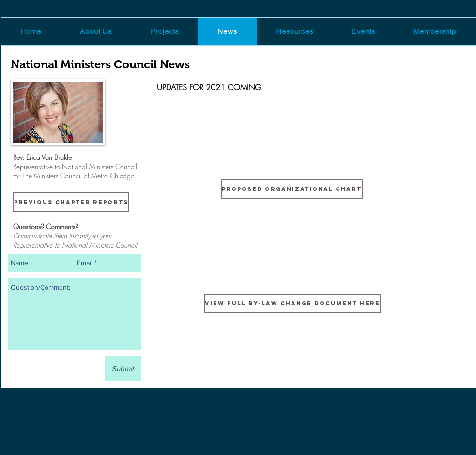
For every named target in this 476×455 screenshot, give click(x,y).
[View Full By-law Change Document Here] (292, 303)
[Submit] (123, 369)
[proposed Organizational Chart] (292, 189)
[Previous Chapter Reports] (71, 202)
